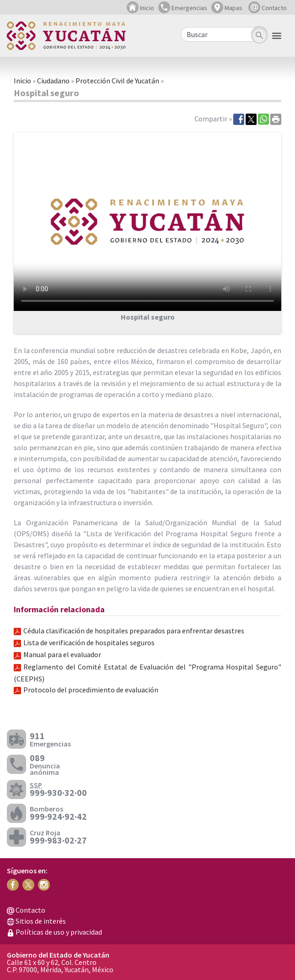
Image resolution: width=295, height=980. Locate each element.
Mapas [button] (227, 8)
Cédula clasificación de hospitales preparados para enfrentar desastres (134, 631)
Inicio (140, 8)
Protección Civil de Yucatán (117, 81)
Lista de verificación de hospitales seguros (89, 642)
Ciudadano (53, 81)
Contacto (268, 8)
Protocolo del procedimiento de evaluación (91, 690)
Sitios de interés (36, 921)
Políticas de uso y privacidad (54, 932)
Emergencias (183, 8)
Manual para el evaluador (62, 654)
